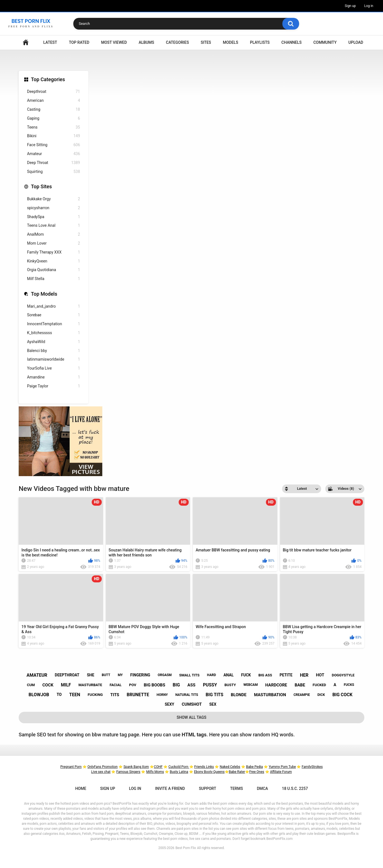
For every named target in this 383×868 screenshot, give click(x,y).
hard (212, 675)
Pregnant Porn (71, 767)
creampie (302, 695)
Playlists (260, 42)
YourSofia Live (54, 368)
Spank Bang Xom (136, 767)
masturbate (90, 685)
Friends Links (204, 767)
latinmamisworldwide (54, 359)
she (91, 675)
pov (133, 685)
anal (229, 675)
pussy (210, 685)
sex (213, 704)
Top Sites (41, 186)
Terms (236, 789)
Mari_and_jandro (54, 306)
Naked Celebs (230, 767)
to (59, 695)
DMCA (262, 789)
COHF (158, 767)
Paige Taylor (54, 386)
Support (207, 789)
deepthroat (67, 675)
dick (321, 695)
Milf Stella (54, 279)
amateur (37, 675)
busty (230, 685)
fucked (319, 685)
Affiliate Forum (281, 772)
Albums (146, 42)
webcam (250, 685)
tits (115, 695)
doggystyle (343, 675)
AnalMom (54, 234)
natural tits (187, 695)
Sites (206, 42)
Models (230, 42)
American (54, 101)
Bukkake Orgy (54, 199)
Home (26, 43)
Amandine (54, 377)
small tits (189, 675)
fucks (349, 685)
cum (31, 685)
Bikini (54, 136)
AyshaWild (54, 342)
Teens (54, 127)
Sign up (350, 6)
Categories (177, 42)
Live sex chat (101, 772)
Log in (369, 6)
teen (75, 695)
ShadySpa (54, 217)
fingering (140, 675)
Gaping (54, 118)
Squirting (54, 172)
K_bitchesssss (54, 333)
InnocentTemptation (54, 324)
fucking (95, 695)
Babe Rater (237, 772)
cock (48, 685)
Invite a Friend (170, 789)
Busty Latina (179, 772)
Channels (292, 42)
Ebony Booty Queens (209, 772)
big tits (214, 695)
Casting (54, 109)
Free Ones (257, 772)
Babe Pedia (254, 767)
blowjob (39, 695)
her (304, 675)
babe (300, 685)
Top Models (44, 294)
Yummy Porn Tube (282, 767)
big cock (343, 695)
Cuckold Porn (179, 767)
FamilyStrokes (312, 767)
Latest (50, 42)
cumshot (192, 704)
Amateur (54, 154)
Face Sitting (54, 145)
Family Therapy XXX (54, 252)
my (120, 675)
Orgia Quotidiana (54, 270)
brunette (138, 695)
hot (320, 675)
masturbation (270, 695)
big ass (265, 675)
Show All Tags (192, 717)
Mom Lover (54, 243)
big (176, 685)
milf (66, 685)
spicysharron (54, 208)
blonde (239, 695)
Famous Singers (128, 772)
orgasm (165, 675)
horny (162, 695)
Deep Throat (54, 163)
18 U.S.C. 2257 (295, 789)
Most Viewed (114, 42)
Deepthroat (54, 92)
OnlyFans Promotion (103, 767)
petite (286, 675)
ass (191, 685)
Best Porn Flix (186, 848)
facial (116, 685)
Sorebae (54, 315)
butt (106, 675)
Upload (356, 42)
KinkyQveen (54, 261)
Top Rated (79, 42)
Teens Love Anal (54, 226)
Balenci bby (54, 351)
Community (325, 42)
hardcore (276, 685)
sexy (169, 704)
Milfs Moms (155, 772)
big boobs (155, 685)
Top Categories (48, 79)
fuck (246, 675)
